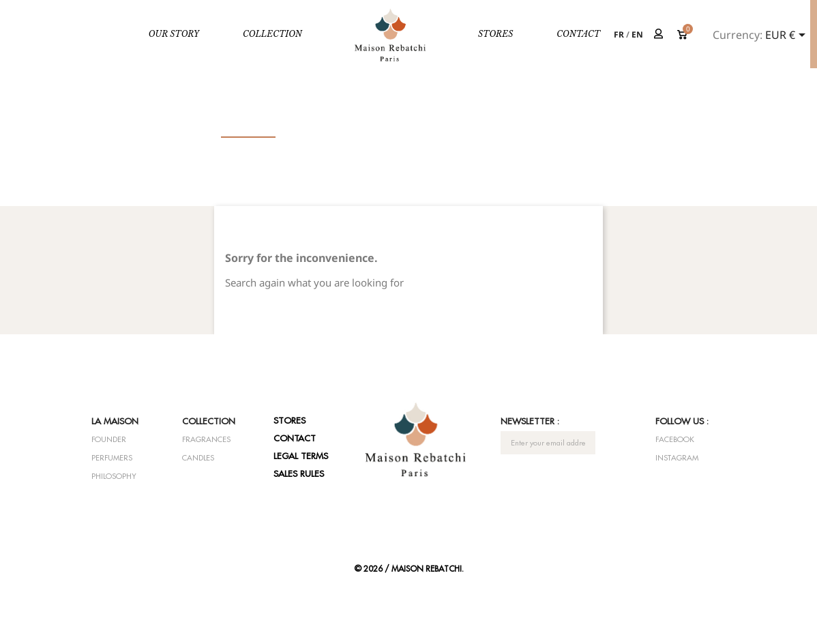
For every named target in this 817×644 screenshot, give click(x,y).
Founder (109, 439)
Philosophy (114, 476)
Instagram (677, 458)
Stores (495, 34)
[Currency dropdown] (788, 36)
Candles (198, 458)
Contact (578, 34)
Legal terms (301, 456)
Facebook (675, 439)
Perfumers (112, 458)
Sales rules (299, 473)
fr (619, 34)
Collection (272, 34)
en (637, 34)
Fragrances (206, 439)
